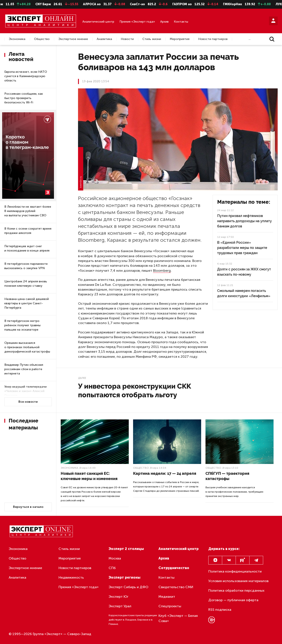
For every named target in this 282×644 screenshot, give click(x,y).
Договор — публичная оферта (233, 600)
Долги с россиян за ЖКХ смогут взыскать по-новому (244, 272)
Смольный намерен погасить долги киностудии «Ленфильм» (244, 293)
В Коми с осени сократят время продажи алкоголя (28, 231)
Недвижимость (71, 577)
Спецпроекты (170, 606)
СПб (112, 568)
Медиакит (167, 597)
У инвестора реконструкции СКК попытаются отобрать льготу (134, 390)
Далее (82, 378)
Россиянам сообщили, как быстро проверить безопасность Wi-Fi (24, 98)
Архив (164, 22)
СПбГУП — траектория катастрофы (227, 476)
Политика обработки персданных (236, 590)
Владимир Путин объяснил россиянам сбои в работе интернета (24, 369)
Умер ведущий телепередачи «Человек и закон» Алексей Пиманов (25, 391)
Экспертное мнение (73, 39)
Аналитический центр (98, 22)
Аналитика (104, 39)
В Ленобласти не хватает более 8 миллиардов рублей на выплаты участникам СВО (28, 211)
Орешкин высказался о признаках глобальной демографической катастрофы (27, 347)
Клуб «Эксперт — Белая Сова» (178, 618)
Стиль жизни (152, 39)
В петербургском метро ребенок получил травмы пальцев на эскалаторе (22, 325)
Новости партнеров (213, 39)
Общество (42, 39)
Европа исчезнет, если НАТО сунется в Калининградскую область (26, 76)
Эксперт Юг (118, 597)
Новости (127, 39)
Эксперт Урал (120, 606)
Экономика (17, 39)
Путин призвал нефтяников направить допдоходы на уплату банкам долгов (245, 221)
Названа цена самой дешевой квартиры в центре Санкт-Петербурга (27, 303)
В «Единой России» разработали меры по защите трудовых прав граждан (242, 248)
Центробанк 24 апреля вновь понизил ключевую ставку (26, 284)
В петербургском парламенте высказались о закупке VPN (26, 266)
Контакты (181, 22)
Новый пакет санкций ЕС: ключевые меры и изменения (89, 476)
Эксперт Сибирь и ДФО (128, 587)
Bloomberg (162, 271)
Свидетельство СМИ (176, 587)
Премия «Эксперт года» (137, 22)
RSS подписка (220, 610)
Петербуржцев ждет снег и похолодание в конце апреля (27, 248)
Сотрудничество (174, 568)
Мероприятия (180, 39)
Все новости (28, 402)
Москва (115, 558)
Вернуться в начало (28, 507)
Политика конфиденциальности (235, 571)
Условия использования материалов (238, 581)
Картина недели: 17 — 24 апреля (165, 473)
